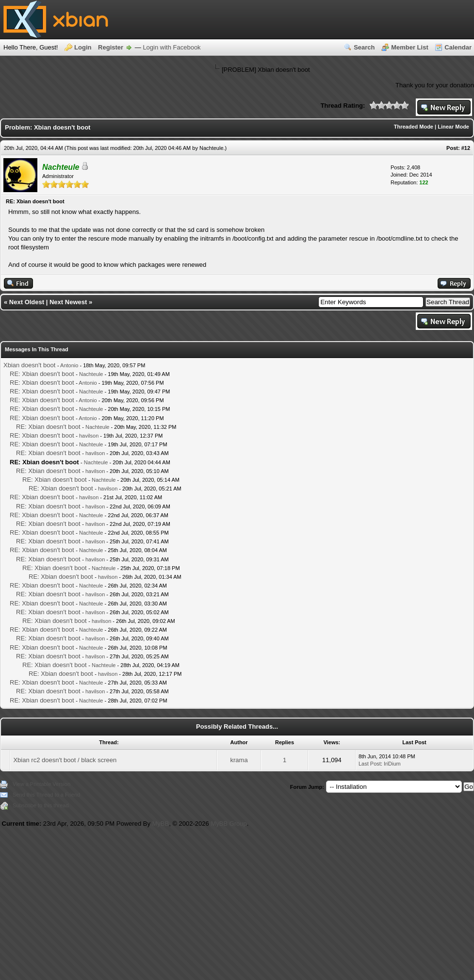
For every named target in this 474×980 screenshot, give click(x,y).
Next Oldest (27, 302)
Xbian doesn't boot (29, 365)
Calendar (458, 47)
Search (364, 47)
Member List (410, 47)
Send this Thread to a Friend (46, 795)
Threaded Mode (414, 127)
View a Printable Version (41, 784)
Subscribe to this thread (41, 805)
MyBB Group (229, 824)
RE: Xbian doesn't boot (42, 374)
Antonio (69, 365)
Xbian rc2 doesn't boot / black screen (65, 760)
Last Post (370, 764)
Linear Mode (453, 127)
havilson (89, 436)
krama (239, 760)
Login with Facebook (172, 47)
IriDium (392, 764)
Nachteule (212, 148)
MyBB (161, 824)
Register (111, 47)
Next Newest (68, 302)
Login (83, 47)
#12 (466, 148)
